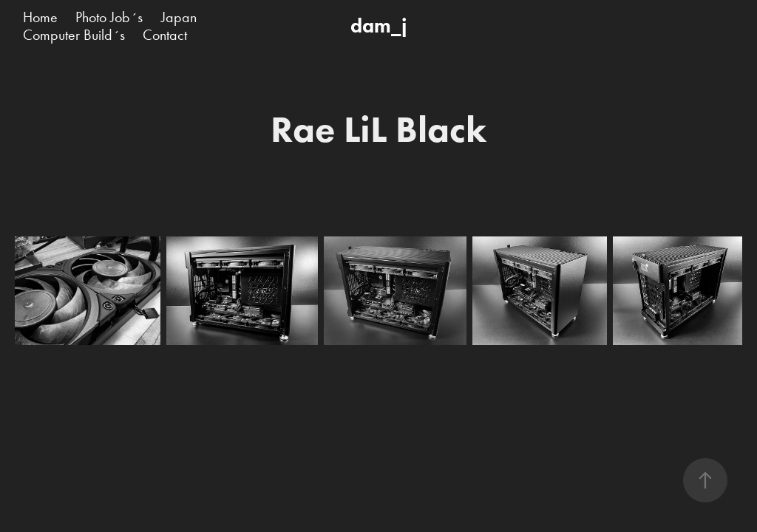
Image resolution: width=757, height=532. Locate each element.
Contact (165, 35)
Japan (179, 17)
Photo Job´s (109, 17)
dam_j (378, 25)
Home (40, 17)
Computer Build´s (74, 35)
